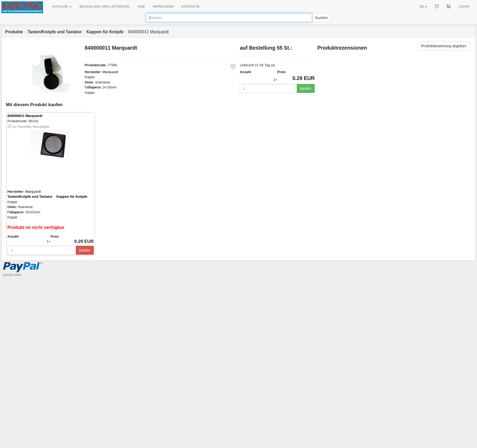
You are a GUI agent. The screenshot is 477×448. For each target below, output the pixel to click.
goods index (12, 275)
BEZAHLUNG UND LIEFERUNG (105, 6)
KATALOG (62, 6)
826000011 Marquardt (25, 116)
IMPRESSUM (163, 6)
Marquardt (110, 72)
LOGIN (464, 6)
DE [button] (423, 6)
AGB (141, 6)
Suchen (321, 18)
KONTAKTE (191, 6)
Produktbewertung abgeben (444, 46)
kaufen (306, 88)
